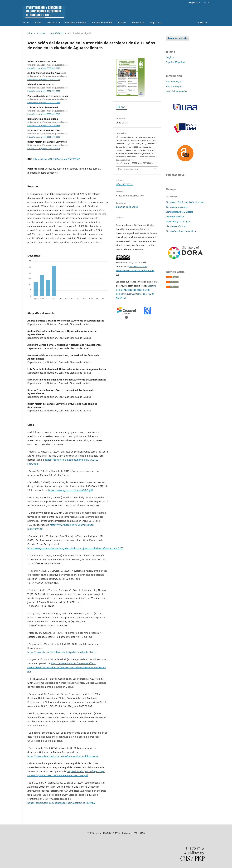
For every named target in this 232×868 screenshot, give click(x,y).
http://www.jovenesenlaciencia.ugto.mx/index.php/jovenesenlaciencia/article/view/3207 (75, 548)
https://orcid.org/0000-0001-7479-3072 (44, 91)
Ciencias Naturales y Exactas (179, 212)
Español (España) (175, 62)
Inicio (26, 22)
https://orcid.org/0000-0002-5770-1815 (44, 126)
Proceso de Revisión (76, 22)
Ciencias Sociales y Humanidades (182, 231)
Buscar (202, 22)
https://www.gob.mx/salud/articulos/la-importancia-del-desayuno (63, 756)
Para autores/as (174, 86)
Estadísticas (138, 22)
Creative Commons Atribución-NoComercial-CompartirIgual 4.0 (135, 270)
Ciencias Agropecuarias (177, 207)
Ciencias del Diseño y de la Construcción (185, 202)
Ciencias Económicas (176, 226)
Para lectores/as (174, 82)
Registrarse (156, 22)
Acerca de (52, 22)
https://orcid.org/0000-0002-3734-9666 (44, 103)
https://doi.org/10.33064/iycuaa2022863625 (57, 159)
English (170, 57)
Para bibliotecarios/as (176, 91)
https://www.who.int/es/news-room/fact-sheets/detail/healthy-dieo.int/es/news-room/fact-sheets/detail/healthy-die (67, 667)
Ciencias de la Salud (127, 207)
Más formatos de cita (128, 169)
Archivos (122, 22)
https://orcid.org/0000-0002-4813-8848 (44, 114)
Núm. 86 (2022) (56, 33)
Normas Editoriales (102, 22)
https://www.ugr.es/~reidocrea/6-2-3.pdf (71, 490)
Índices (38, 22)
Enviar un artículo (178, 38)
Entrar (206, 2)
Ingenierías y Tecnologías (178, 221)
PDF (123, 107)
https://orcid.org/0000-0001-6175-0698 (44, 137)
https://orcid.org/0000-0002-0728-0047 (44, 80)
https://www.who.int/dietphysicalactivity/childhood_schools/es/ (62, 652)
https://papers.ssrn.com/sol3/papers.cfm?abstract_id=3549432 (61, 803)
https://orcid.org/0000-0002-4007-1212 (44, 68)
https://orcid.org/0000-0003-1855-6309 (44, 149)
